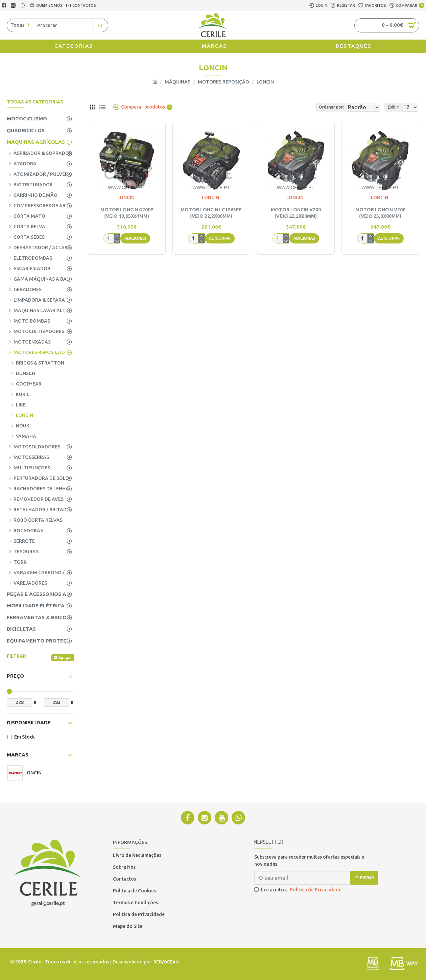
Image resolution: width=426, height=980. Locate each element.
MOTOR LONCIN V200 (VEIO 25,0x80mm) (380, 213)
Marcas (18, 755)
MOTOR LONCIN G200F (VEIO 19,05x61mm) (127, 213)
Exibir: (396, 107)
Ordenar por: (309, 107)
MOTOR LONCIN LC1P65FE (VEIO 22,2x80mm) (211, 213)
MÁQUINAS (177, 82)
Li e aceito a (298, 890)
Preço (15, 676)
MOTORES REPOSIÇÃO (223, 82)
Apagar (65, 658)
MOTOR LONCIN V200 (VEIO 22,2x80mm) (296, 213)
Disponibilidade (29, 722)
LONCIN (126, 197)
